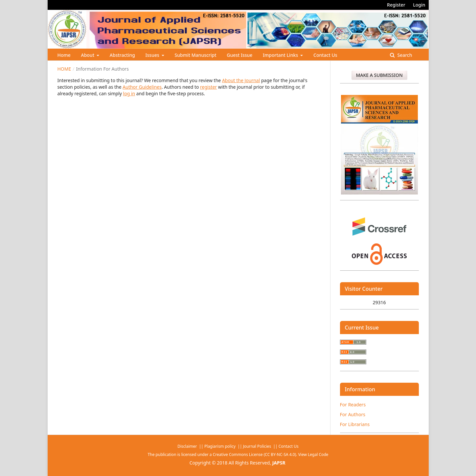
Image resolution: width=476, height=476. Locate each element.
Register (396, 5)
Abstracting (122, 55)
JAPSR (279, 463)
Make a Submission (379, 75)
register (208, 87)
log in (129, 93)
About (88, 55)
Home (64, 55)
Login (419, 5)
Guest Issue (239, 55)
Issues (153, 55)
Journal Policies (258, 446)
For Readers (353, 405)
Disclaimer (188, 446)
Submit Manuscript (196, 55)
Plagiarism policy (220, 446)
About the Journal (241, 80)
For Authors (353, 414)
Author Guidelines (142, 87)
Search (404, 55)
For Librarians (355, 424)
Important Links (281, 55)
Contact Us (325, 55)
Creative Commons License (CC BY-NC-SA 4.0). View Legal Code (271, 454)
